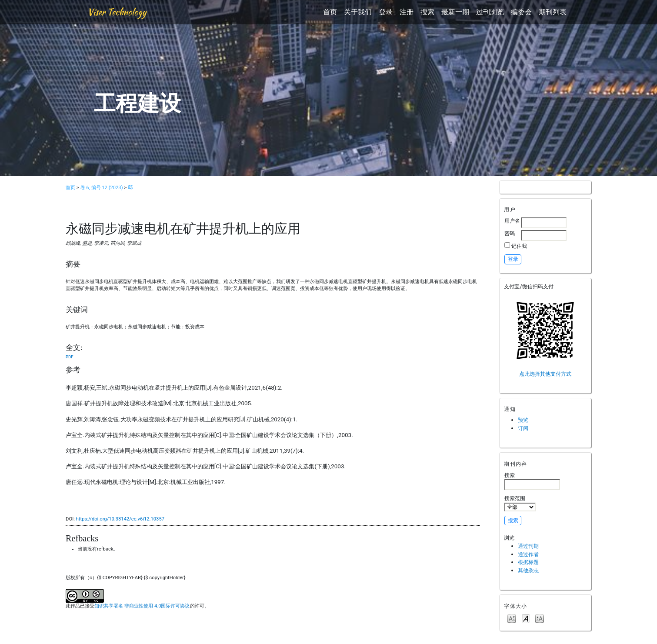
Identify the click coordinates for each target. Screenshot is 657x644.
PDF (69, 357)
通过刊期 (528, 546)
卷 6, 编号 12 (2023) (102, 188)
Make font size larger (540, 618)
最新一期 (455, 12)
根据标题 (528, 562)
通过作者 (528, 554)
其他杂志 (528, 570)
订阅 (523, 428)
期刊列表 (553, 12)
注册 (407, 12)
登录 (386, 12)
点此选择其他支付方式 (545, 374)
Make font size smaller (512, 618)
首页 (330, 12)
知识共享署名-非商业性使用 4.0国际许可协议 (142, 606)
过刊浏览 (490, 12)
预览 (523, 420)
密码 (510, 233)
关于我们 (358, 12)
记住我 (519, 246)
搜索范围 (520, 503)
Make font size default (526, 618)
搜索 (427, 12)
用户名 (512, 221)
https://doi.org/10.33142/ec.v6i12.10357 (120, 519)
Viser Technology (117, 12)
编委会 (521, 12)
